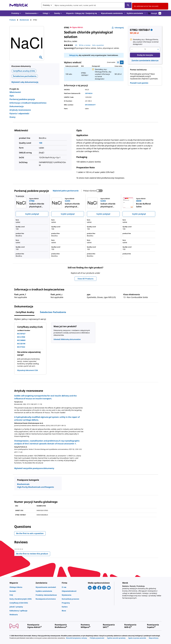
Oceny (12, 117)
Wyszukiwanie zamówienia (112, 13)
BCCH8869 (21, 340)
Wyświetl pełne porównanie (66, 191)
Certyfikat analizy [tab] (25, 312)
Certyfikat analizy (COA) (24, 71)
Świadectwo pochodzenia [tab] (53, 312)
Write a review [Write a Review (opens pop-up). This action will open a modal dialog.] (85, 45)
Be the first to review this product (33, 554)
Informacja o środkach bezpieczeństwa (28, 103)
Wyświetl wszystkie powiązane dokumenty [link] (34, 468)
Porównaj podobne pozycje (22, 99)
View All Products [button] (85, 279)
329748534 (89, 93)
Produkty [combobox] (46, 5)
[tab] (15, 20)
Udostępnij (118, 28)
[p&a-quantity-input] (145, 49)
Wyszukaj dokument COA (28, 370)
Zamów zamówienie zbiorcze (145, 60)
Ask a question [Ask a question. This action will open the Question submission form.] (98, 45)
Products (13, 20)
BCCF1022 (21, 347)
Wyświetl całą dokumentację (25, 82)
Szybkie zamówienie (135, 13)
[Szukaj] (128, 5)
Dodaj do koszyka (145, 55)
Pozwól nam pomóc (139, 83)
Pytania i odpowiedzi (19, 113)
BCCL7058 (21, 337)
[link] (21, 587)
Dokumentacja (17, 106)
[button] (86, 13)
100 (41, 143)
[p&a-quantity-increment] (158, 49)
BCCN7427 (21, 334)
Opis (12, 96)
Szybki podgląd (32, 214)
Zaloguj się (74, 55)
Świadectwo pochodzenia (25, 76)
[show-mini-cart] (154, 13)
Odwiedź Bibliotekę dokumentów (67, 339)
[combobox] (86, 5)
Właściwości (15, 92)
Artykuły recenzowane (20, 110)
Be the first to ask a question (30, 533)
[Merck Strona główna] (19, 5)
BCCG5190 (21, 344)
